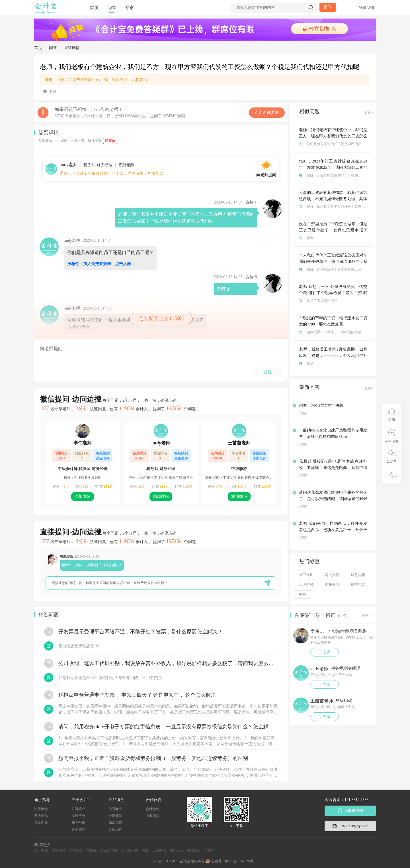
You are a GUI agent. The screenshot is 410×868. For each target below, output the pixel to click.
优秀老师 (115, 809)
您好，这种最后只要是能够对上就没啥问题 (335, 207)
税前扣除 (358, 585)
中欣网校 (153, 816)
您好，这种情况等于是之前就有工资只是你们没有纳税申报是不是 (352, 269)
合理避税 (306, 585)
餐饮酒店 (194, 850)
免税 (302, 594)
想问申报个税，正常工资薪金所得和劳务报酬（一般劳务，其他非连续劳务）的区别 (153, 758)
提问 (328, 7)
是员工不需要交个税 (318, 301)
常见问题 (41, 823)
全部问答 (115, 816)
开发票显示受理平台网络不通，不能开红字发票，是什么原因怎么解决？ (140, 632)
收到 (306, 238)
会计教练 (153, 809)
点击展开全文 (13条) (161, 318)
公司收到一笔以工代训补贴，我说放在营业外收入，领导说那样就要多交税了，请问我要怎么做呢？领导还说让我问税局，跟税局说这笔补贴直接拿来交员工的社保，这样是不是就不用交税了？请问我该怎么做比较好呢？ (168, 663)
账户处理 (76, 850)
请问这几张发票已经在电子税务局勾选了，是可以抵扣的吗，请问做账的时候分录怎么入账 (333, 499)
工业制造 (159, 850)
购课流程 (115, 823)
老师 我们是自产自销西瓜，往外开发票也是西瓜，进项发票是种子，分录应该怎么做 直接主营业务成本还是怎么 (333, 530)
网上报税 (332, 575)
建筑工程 (177, 850)
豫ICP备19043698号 (240, 861)
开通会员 (41, 816)
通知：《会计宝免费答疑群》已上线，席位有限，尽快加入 (96, 80)
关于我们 (78, 830)
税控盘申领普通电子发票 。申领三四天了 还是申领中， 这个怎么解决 (137, 695)
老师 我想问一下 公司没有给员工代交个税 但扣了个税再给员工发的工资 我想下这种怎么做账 (333, 293)
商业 (145, 850)
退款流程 (115, 830)
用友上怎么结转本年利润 (321, 405)
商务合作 (78, 823)
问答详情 (72, 48)
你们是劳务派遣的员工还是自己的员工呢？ (335, 144)
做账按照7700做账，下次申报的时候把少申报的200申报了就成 (350, 332)
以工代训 (306, 575)
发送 (268, 372)
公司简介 (78, 809)
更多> (369, 113)
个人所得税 (130, 850)
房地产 (210, 850)
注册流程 (41, 809)
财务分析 (358, 575)
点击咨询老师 (267, 112)
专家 (130, 8)
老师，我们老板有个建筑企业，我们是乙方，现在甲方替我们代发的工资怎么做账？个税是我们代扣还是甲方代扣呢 (333, 136)
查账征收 (332, 585)
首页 (94, 8)
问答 (112, 8)
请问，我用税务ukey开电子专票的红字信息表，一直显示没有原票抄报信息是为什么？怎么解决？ (168, 727)
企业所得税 (109, 850)
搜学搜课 (58, 850)
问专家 (325, 652)
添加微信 (83, 496)
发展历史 (78, 816)
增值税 (91, 850)
